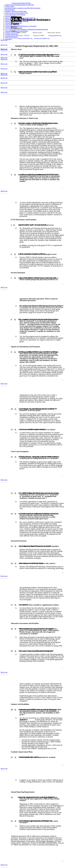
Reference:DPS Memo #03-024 (22, 3)
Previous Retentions (11, 16)
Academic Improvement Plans (14, 34)
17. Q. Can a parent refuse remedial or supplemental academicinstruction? (27, 29)
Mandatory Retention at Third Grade (16, 11)
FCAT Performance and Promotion (15, 15)
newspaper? (9, 39)
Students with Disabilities (13, 33)
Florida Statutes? (10, 10)
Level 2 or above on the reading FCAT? (17, 13)
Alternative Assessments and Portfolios (17, 31)
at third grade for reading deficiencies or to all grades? (21, 26)
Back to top (4, 40)
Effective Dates (10, 6)
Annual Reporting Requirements (15, 36)
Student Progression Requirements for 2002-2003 (19, 5)
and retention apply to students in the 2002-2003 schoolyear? (23, 8)
